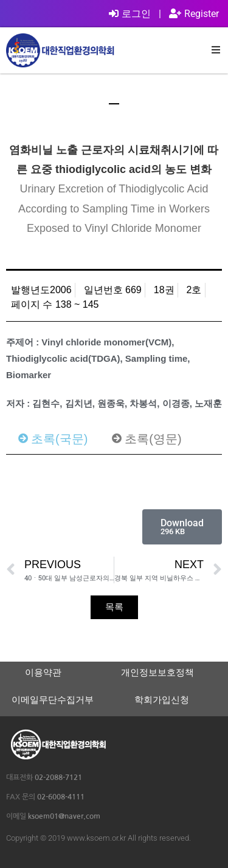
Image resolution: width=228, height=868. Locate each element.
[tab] (53, 439)
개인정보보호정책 (157, 672)
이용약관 (43, 672)
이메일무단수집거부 (53, 700)
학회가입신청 (162, 700)
